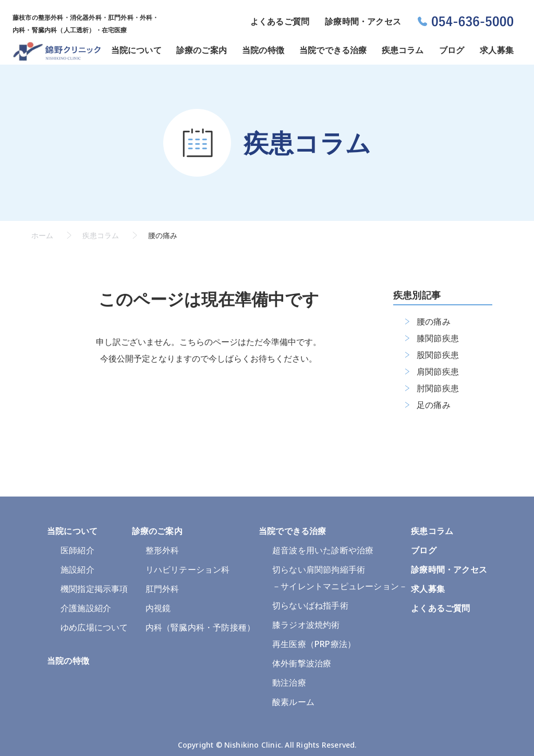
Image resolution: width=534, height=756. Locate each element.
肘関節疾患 (438, 388)
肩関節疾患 (438, 371)
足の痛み (434, 405)
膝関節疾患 (438, 338)
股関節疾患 (438, 355)
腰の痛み (434, 321)
